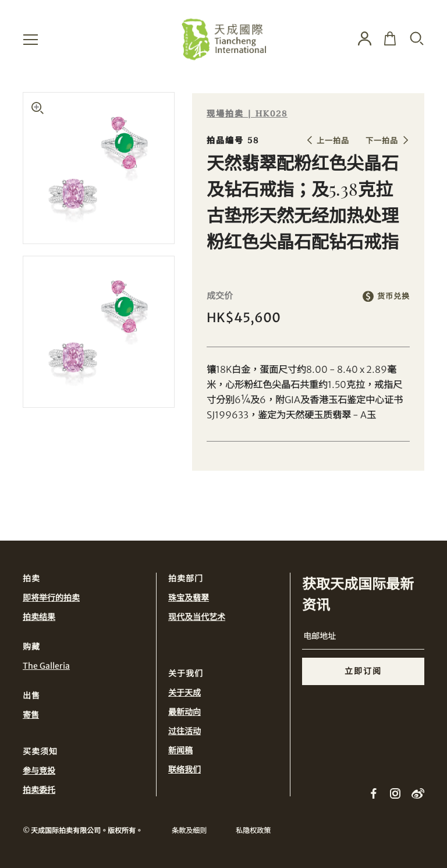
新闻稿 (180, 750)
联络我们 (185, 770)
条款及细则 (189, 830)
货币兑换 (393, 296)
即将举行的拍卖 (51, 598)
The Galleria (46, 666)
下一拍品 (382, 141)
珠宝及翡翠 (189, 598)
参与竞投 (39, 771)
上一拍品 (333, 141)
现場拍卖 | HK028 (247, 114)
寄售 (31, 715)
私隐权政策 (253, 830)
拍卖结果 (39, 617)
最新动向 (185, 712)
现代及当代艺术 (197, 617)
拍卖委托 (39, 790)
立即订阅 (363, 671)
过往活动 (185, 731)
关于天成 (185, 693)
